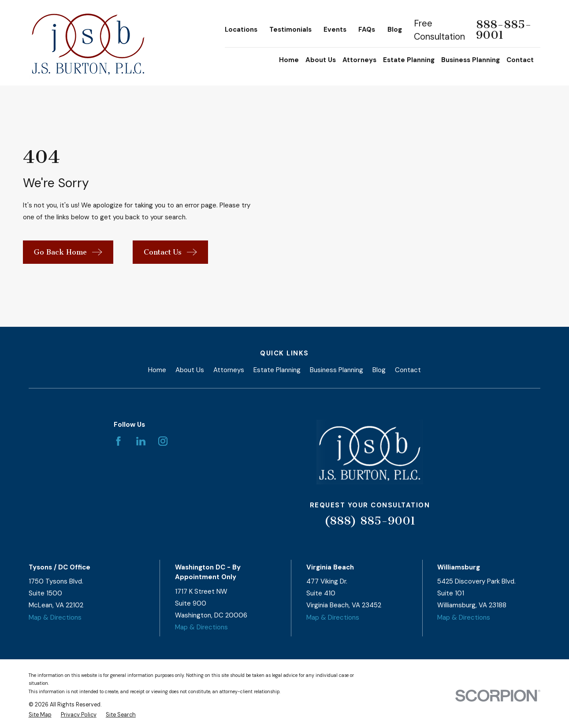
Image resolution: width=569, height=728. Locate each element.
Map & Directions (55, 617)
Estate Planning (277, 370)
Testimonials (290, 30)
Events (335, 30)
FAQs (367, 30)
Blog (395, 30)
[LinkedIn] (141, 441)
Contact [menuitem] (520, 60)
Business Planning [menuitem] (470, 60)
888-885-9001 (504, 30)
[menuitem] (40, 715)
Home (157, 370)
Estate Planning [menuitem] (409, 60)
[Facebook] (118, 441)
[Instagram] (163, 441)
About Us (190, 370)
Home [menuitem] (289, 60)
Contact (408, 370)
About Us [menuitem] (321, 60)
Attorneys (229, 370)
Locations (241, 30)
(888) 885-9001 (370, 521)
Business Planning (337, 370)
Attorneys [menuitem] (359, 60)
